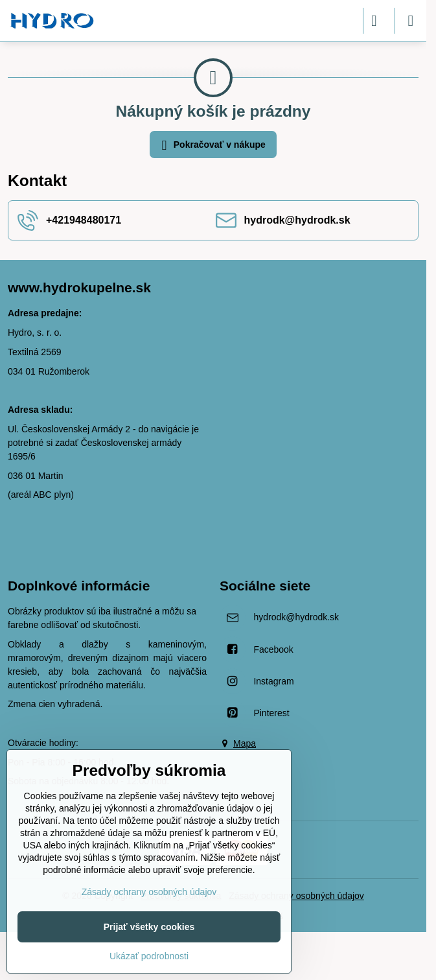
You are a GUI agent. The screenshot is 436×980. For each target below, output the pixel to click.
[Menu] (411, 21)
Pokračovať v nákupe (212, 146)
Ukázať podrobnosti (149, 956)
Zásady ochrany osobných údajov (296, 896)
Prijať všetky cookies (149, 927)
